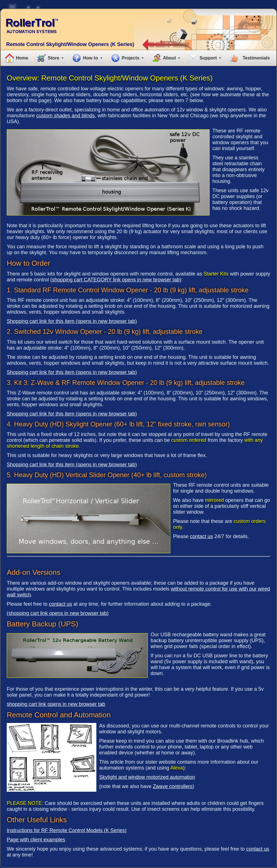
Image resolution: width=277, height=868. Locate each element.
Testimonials (256, 58)
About (169, 58)
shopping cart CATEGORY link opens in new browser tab (116, 280)
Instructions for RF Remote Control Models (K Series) (67, 830)
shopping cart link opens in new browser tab (56, 704)
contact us (201, 536)
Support (208, 58)
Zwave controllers (173, 786)
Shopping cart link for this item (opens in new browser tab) (72, 321)
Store (54, 58)
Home (22, 58)
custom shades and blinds (65, 116)
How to (90, 58)
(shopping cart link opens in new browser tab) (58, 613)
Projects (130, 58)
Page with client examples (36, 840)
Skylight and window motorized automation (147, 777)
